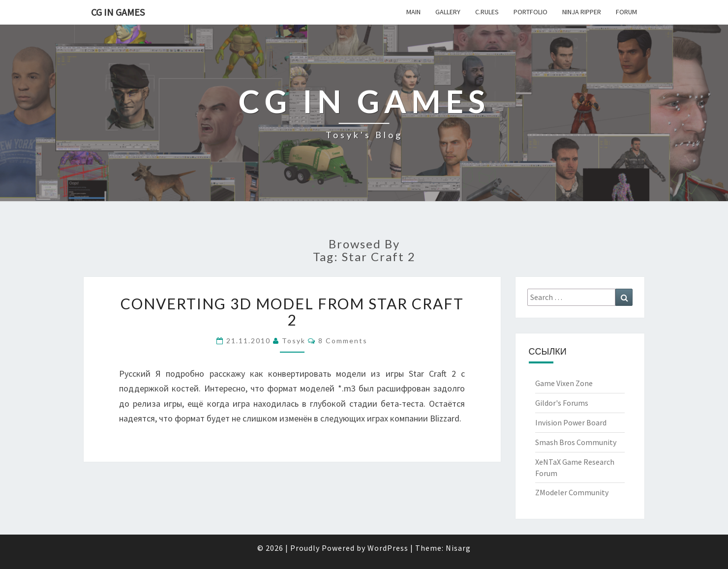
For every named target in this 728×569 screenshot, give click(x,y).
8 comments (343, 341)
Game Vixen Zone (564, 383)
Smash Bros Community (576, 442)
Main (413, 12)
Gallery (448, 12)
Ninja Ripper (582, 12)
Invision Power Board (571, 422)
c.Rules (487, 12)
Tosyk (294, 341)
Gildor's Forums (562, 403)
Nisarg (458, 548)
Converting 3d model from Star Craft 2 (292, 312)
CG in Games (118, 12)
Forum (626, 12)
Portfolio (531, 12)
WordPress (388, 548)
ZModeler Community (572, 492)
